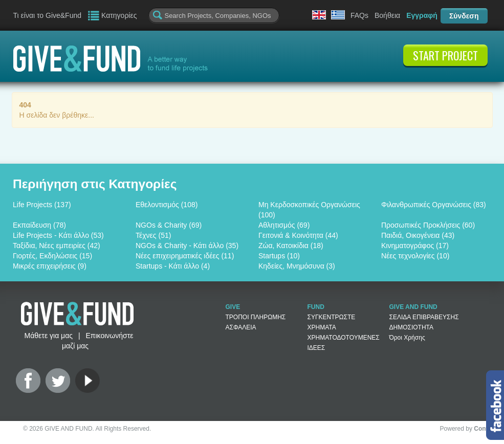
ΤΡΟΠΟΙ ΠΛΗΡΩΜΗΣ (256, 317)
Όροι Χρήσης (407, 338)
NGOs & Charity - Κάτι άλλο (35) (187, 246)
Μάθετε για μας (49, 336)
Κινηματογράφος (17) (415, 246)
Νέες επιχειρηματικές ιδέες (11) (185, 256)
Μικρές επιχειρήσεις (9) (50, 266)
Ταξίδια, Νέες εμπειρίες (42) (57, 246)
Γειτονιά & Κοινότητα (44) (298, 235)
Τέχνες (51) (153, 235)
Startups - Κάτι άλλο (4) (173, 266)
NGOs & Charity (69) (169, 225)
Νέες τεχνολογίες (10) (415, 256)
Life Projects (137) (42, 205)
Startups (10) (279, 256)
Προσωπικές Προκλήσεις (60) (428, 225)
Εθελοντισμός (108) (167, 205)
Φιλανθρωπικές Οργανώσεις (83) (434, 205)
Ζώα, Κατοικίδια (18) (291, 246)
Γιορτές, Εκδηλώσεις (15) (52, 256)
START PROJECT (445, 55)
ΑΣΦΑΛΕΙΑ (241, 327)
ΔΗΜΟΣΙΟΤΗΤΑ (412, 327)
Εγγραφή (422, 15)
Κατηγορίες (119, 15)
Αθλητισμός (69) (284, 225)
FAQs (359, 15)
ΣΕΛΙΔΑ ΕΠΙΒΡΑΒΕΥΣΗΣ (424, 317)
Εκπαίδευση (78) (39, 225)
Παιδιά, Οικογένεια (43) (418, 235)
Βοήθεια (387, 15)
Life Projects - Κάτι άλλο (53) (58, 235)
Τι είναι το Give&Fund (48, 15)
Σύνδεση (464, 16)
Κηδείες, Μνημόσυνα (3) (297, 266)
